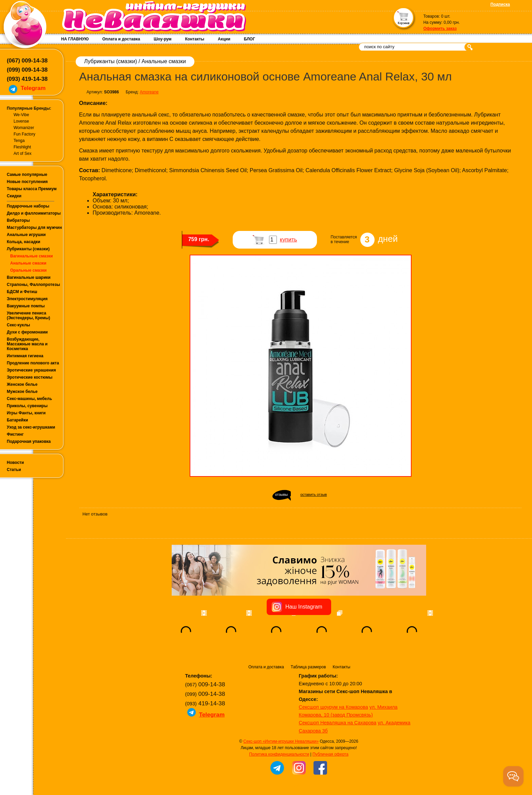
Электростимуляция (27, 299)
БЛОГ (250, 39)
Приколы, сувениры (27, 406)
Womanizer (24, 128)
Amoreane (149, 92)
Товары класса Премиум (32, 189)
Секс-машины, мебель (29, 399)
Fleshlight (22, 147)
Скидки (14, 196)
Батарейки (17, 420)
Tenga (19, 141)
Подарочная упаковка (29, 441)
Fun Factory (24, 134)
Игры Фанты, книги (26, 413)
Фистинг (15, 434)
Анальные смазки (28, 263)
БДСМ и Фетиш (22, 292)
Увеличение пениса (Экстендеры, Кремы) (28, 315)
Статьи (14, 470)
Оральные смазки (28, 270)
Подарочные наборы (28, 206)
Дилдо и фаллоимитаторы (34, 213)
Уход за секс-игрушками (31, 427)
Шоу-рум (163, 39)
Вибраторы (18, 220)
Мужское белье (22, 392)
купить (289, 240)
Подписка (500, 4)
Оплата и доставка (121, 39)
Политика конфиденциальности (279, 754)
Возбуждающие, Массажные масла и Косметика (27, 344)
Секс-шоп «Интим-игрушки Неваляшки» (281, 741)
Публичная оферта (330, 754)
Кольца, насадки (24, 242)
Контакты (195, 39)
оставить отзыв (313, 494)
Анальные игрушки (26, 235)
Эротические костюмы (30, 377)
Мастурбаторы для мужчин (34, 228)
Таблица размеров (308, 667)
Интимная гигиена (25, 356)
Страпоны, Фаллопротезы (33, 285)
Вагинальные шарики (29, 277)
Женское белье (22, 384)
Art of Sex (23, 153)
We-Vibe (21, 115)
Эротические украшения (31, 370)
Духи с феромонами (27, 332)
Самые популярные (27, 175)
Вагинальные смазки (32, 256)
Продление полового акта (33, 363)
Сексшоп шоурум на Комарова (334, 707)
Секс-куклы (18, 325)
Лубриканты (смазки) (28, 249)
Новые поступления (27, 182)
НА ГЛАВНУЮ (75, 39)
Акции (224, 39)
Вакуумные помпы (26, 306)
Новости (15, 463)
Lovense (21, 121)
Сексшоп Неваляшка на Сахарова (338, 723)
